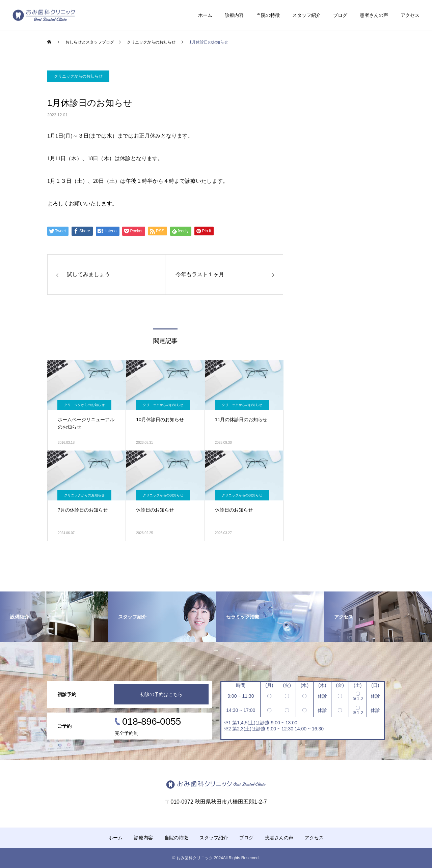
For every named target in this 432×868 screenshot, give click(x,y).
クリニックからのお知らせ (78, 76)
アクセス (410, 15)
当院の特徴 (268, 15)
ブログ (340, 15)
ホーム (205, 15)
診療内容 (234, 15)
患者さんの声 (374, 15)
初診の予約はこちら (161, 694)
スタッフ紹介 (306, 15)
